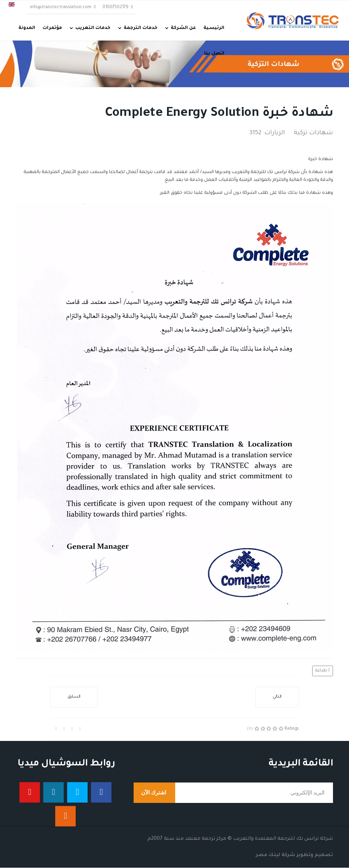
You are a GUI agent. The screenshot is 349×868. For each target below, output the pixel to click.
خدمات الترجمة (141, 28)
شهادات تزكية (313, 134)
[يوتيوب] (30, 793)
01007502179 (116, 7)
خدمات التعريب (93, 28)
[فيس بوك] (101, 793)
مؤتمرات (52, 28)
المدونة (27, 28)
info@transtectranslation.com (61, 7)
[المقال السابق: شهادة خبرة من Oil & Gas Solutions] (74, 697)
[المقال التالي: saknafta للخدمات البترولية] (277, 697)
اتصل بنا (214, 54)
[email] (233, 793)
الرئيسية (214, 28)
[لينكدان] (54, 793)
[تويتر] (77, 793)
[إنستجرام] (65, 817)
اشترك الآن (154, 793)
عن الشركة (183, 28)
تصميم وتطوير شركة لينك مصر (294, 856)
